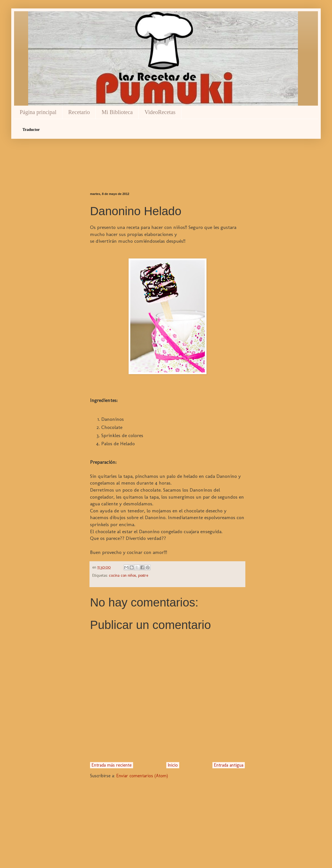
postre (143, 575)
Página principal (38, 112)
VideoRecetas (160, 112)
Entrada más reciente (112, 765)
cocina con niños (122, 575)
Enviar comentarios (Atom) (142, 776)
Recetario (79, 112)
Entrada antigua (229, 765)
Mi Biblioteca (117, 112)
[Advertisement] (167, 156)
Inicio (173, 765)
